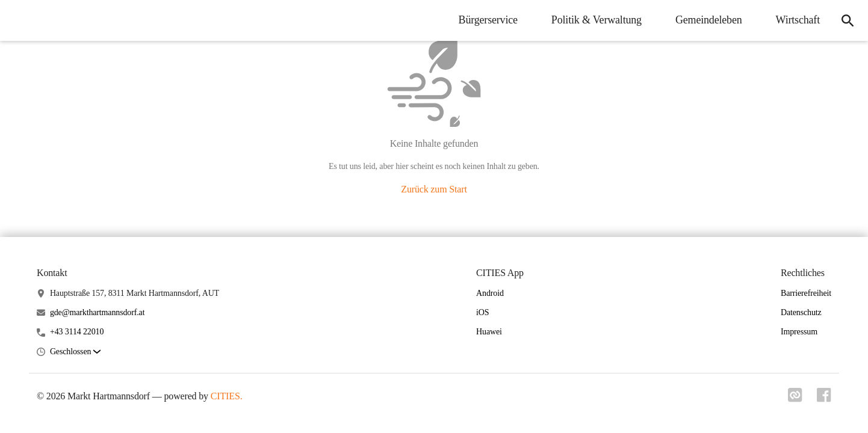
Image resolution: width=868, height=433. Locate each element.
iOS (482, 312)
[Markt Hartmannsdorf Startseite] (18, 20)
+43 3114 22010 (77, 332)
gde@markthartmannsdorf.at (98, 312)
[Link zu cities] (795, 399)
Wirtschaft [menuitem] (798, 20)
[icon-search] (848, 20)
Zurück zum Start (434, 189)
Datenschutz (801, 312)
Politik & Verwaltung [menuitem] (597, 20)
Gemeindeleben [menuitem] (709, 20)
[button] (75, 352)
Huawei (489, 332)
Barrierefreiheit (806, 293)
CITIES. (227, 396)
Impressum (799, 332)
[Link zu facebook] (824, 399)
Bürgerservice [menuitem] (488, 20)
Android (490, 293)
